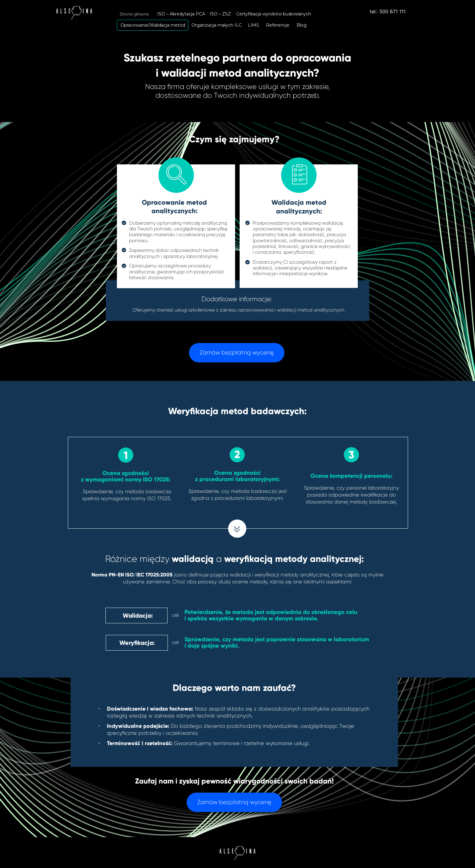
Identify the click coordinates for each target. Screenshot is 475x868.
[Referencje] (277, 25)
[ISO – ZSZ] (220, 14)
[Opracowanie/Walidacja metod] (153, 25)
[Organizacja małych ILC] (217, 25)
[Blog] (302, 25)
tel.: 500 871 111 (388, 12)
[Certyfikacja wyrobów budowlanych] (274, 14)
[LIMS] (253, 25)
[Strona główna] (134, 14)
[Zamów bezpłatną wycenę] (237, 353)
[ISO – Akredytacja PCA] (181, 14)
